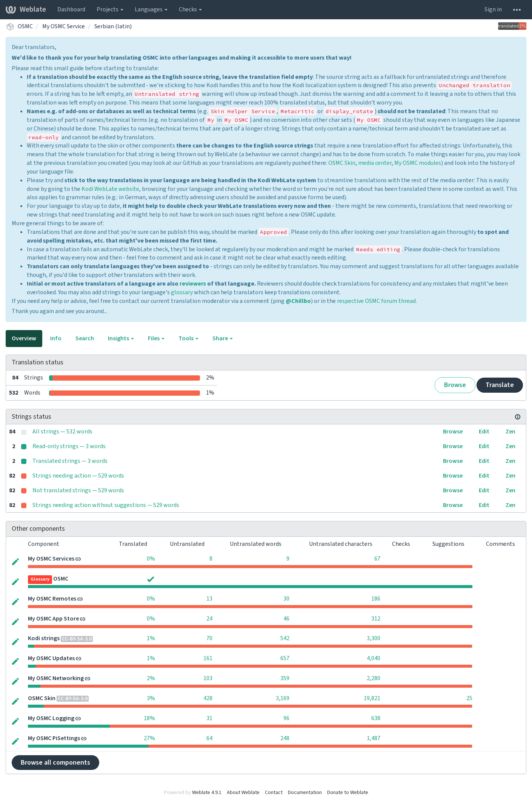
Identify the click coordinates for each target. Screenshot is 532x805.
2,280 (374, 678)
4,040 (374, 658)
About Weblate (243, 793)
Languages (151, 9)
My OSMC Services (51, 559)
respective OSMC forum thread (376, 301)
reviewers (193, 284)
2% (151, 678)
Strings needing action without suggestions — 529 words (106, 505)
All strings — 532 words (62, 432)
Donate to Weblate (348, 793)
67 (377, 559)
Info (56, 338)
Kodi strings (44, 638)
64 (209, 738)
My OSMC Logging (51, 718)
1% (151, 638)
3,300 (374, 638)
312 (376, 619)
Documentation (305, 793)
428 (208, 698)
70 (209, 638)
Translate (500, 385)
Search (85, 338)
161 (208, 658)
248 (285, 738)
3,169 (283, 698)
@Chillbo (298, 301)
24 (209, 619)
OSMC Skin (342, 163)
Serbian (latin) (113, 26)
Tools (188, 338)
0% (151, 559)
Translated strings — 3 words (70, 461)
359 (285, 678)
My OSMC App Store (53, 619)
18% (149, 718)
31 (209, 718)
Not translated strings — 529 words (78, 490)
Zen (510, 432)
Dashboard (71, 9)
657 (285, 658)
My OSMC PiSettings (54, 738)
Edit (484, 432)
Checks (190, 9)
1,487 (374, 738)
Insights (121, 338)
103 (208, 678)
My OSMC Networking (56, 678)
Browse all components (55, 763)
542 (285, 638)
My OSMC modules (418, 163)
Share (223, 338)
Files (156, 338)
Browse (455, 385)
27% (149, 738)
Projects (110, 9)
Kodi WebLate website (110, 189)
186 (376, 599)
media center (375, 163)
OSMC (25, 26)
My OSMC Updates (51, 658)
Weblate (26, 9)
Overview (24, 338)
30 (286, 599)
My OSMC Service (64, 26)
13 (209, 599)
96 (286, 718)
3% (151, 698)
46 (286, 619)
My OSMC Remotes (52, 599)
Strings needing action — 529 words (78, 476)
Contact (274, 793)
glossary (182, 292)
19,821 (372, 698)
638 (376, 718)
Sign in (493, 9)
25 (469, 698)
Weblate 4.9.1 (207, 793)
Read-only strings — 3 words (69, 446)
